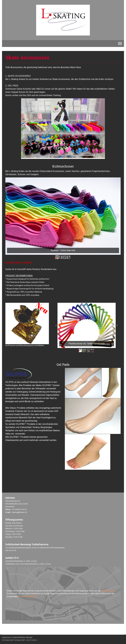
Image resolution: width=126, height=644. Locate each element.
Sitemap (29, 637)
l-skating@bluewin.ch (19, 512)
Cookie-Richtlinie (108, 591)
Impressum (6, 637)
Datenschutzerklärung (28, 596)
